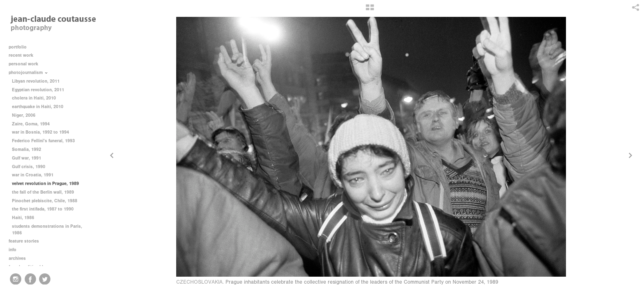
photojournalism (29, 73)
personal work (26, 64)
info (15, 250)
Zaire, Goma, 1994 (31, 124)
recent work (24, 55)
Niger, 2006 (24, 115)
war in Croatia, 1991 (33, 175)
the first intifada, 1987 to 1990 (43, 209)
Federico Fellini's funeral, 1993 (43, 141)
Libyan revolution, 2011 (36, 81)
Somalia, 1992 (26, 149)
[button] (370, 10)
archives (20, 258)
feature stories (27, 241)
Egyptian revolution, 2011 (38, 90)
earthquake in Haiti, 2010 (38, 107)
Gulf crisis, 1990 (29, 167)
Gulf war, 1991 (26, 158)
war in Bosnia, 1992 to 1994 (40, 132)
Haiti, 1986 (23, 218)
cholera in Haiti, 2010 (34, 98)
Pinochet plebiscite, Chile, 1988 (45, 201)
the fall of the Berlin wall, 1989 (43, 192)
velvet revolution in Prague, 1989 (45, 184)
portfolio (18, 47)
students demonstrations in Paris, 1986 (47, 230)
